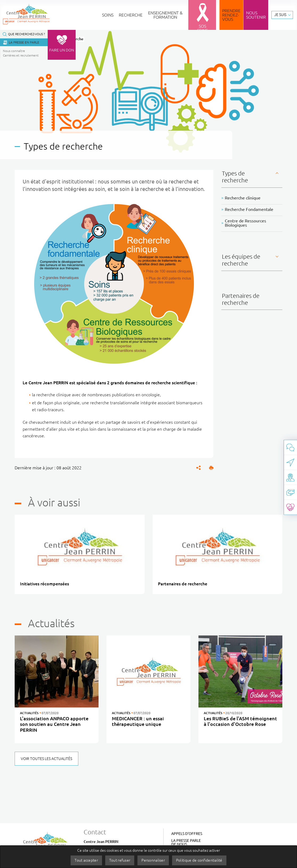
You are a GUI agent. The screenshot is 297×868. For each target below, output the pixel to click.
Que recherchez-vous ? (27, 34)
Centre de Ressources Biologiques (245, 223)
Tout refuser (120, 860)
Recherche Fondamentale (249, 209)
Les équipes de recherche (241, 260)
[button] (211, 468)
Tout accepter (86, 860)
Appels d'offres (187, 834)
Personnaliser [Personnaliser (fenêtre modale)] (153, 860)
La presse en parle (24, 42)
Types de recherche (235, 177)
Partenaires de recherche (241, 299)
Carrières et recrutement (21, 55)
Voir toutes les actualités (46, 759)
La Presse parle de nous (186, 842)
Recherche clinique (243, 198)
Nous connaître (14, 51)
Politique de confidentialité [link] (199, 860)
